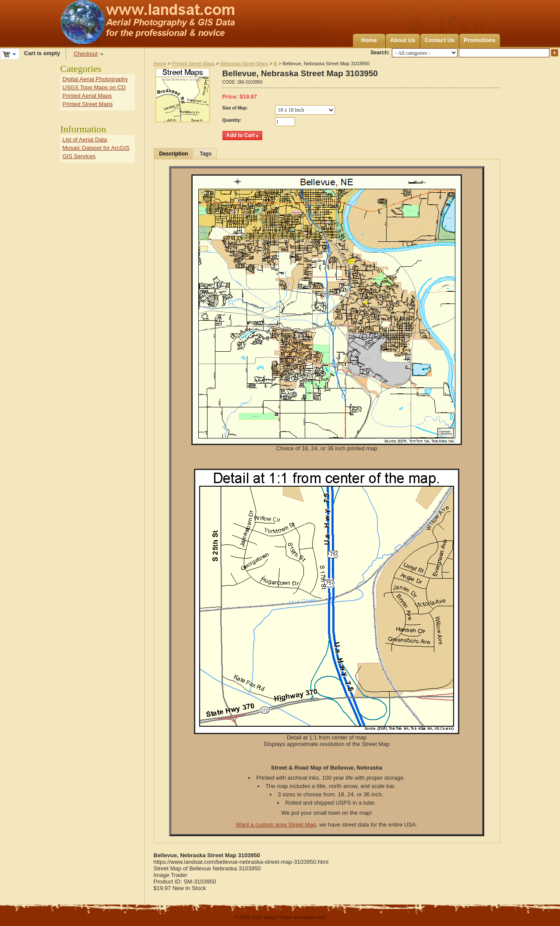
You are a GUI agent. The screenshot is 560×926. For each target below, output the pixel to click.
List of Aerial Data (85, 140)
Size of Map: (235, 108)
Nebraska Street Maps (244, 64)
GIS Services (79, 156)
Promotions (479, 40)
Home (369, 40)
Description (174, 154)
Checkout (86, 54)
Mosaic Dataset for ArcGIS (96, 148)
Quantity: (232, 120)
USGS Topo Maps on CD (94, 87)
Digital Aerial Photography (95, 79)
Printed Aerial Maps (87, 96)
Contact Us (440, 40)
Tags (206, 154)
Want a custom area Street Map (276, 825)
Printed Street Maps (194, 64)
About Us (403, 40)
